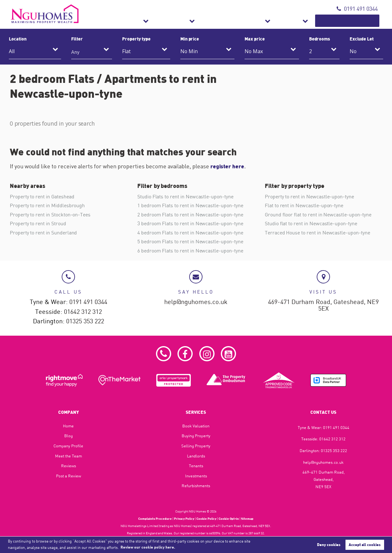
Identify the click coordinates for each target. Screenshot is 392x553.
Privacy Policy (184, 518)
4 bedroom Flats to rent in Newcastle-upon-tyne (190, 232)
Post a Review (68, 475)
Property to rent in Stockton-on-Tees (50, 214)
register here (228, 166)
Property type (136, 39)
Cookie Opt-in (229, 518)
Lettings (219, 21)
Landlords (196, 456)
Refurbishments (267, 21)
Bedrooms (320, 39)
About (311, 21)
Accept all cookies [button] (365, 544)
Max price (255, 39)
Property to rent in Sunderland (43, 232)
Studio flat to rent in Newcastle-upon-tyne (311, 223)
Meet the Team (68, 456)
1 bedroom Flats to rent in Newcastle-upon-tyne (190, 205)
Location (18, 39)
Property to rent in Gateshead (42, 196)
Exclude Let (362, 39)
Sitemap (247, 518)
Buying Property (196, 435)
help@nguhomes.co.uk (196, 301)
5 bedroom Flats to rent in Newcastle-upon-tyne (190, 241)
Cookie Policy (206, 518)
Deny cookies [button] (329, 544)
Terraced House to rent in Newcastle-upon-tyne (317, 232)
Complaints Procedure (155, 518)
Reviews (68, 465)
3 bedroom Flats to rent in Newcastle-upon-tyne (190, 223)
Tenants (196, 465)
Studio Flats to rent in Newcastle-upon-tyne (185, 196)
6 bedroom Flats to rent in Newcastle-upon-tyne (190, 250)
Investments (196, 475)
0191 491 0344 (357, 9)
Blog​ (68, 435)
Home (68, 426)
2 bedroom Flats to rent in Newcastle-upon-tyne (190, 214)
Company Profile (68, 445)
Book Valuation (356, 21)
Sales (186, 21)
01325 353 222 (85, 321)
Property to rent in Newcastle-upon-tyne (309, 196)
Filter (77, 39)
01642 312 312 (83, 311)
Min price (190, 39)
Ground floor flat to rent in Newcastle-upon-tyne (318, 214)
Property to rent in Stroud (38, 223)
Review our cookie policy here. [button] (148, 547)
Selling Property (196, 445)
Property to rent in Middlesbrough (47, 205)
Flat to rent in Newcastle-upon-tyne (304, 205)
